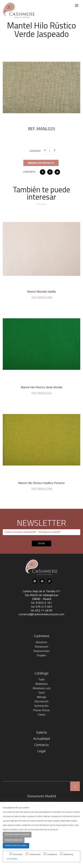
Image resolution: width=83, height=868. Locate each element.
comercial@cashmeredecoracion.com (41, 614)
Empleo (41, 656)
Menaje (41, 697)
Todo (41, 680)
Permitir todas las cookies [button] (16, 846)
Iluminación (42, 706)
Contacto (42, 745)
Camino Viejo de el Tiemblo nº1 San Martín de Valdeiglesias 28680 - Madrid (42, 595)
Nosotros (41, 642)
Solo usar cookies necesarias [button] (17, 834)
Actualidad (42, 739)
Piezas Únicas (41, 710)
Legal (42, 751)
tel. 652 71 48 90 (41, 610)
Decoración (42, 702)
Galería (41, 733)
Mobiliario (41, 684)
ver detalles (12, 859)
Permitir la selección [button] (14, 840)
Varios (41, 715)
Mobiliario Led (41, 688)
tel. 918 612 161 (41, 603)
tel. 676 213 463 (41, 606)
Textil (41, 693)
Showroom (41, 647)
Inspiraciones (41, 651)
